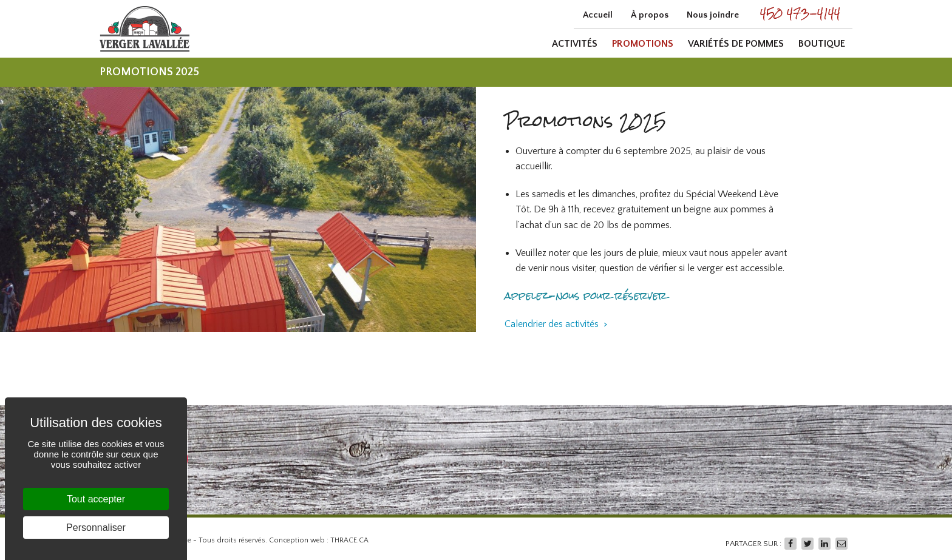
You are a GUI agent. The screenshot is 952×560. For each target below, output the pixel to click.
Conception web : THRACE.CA (319, 540)
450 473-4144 (800, 13)
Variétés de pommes (736, 44)
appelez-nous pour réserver (586, 296)
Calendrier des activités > (556, 324)
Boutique (822, 44)
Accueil (598, 15)
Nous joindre (713, 15)
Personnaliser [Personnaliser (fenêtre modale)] (96, 528)
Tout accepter (96, 499)
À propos (650, 15)
